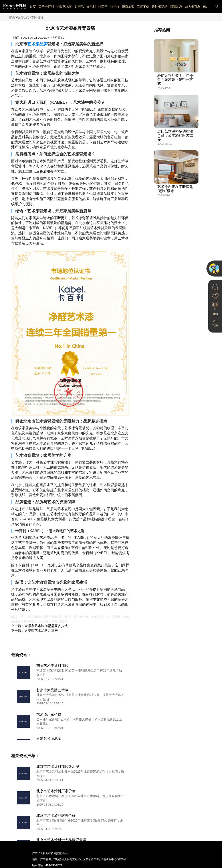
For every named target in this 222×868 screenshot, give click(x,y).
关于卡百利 (46, 7)
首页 (33, 7)
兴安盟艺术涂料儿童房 (41, 630)
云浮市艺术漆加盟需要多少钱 (46, 626)
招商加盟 (128, 7)
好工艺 (103, 7)
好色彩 (91, 7)
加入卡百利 (193, 7)
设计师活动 (160, 7)
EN (205, 7)
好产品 (79, 7)
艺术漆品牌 (37, 44)
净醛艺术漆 (64, 7)
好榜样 (115, 7)
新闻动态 (176, 7)
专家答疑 (37, 17)
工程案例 (143, 7)
